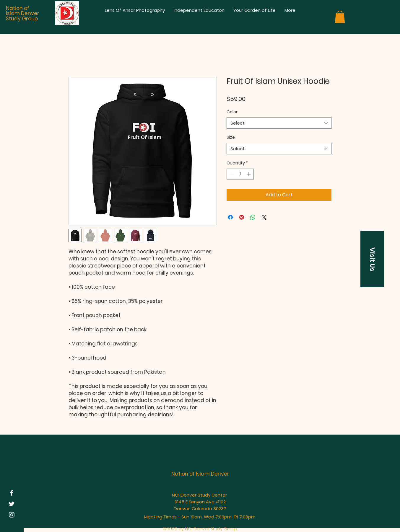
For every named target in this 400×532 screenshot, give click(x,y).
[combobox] (279, 123)
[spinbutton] (240, 174)
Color (232, 112)
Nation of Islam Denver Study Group (23, 13)
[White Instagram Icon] (12, 515)
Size (231, 137)
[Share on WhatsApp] (253, 217)
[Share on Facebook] (230, 217)
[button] (340, 17)
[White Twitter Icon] (12, 504)
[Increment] (249, 174)
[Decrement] (231, 174)
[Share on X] (264, 217)
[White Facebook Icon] (12, 493)
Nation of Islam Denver (200, 474)
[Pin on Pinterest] (242, 217)
